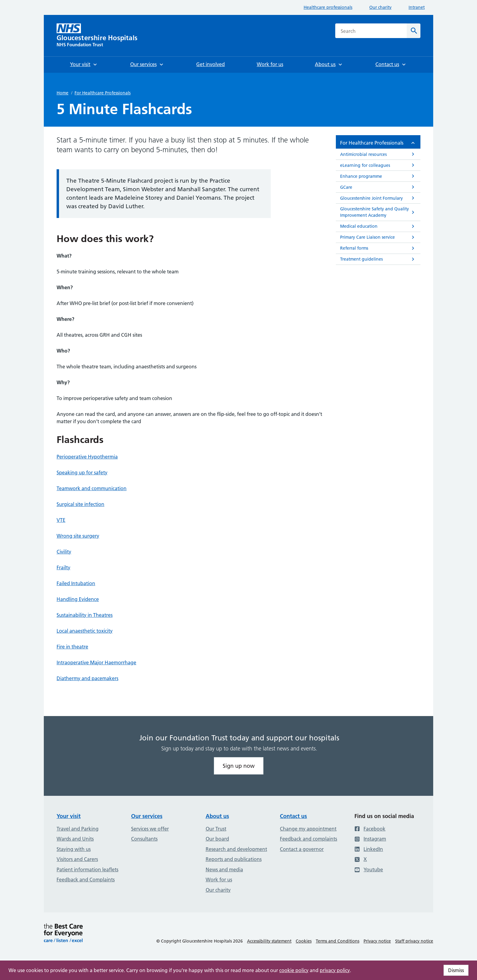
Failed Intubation (76, 583)
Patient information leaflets (87, 869)
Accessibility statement (269, 941)
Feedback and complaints (308, 839)
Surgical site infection (80, 504)
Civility (64, 552)
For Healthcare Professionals (103, 93)
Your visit (69, 816)
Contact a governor (302, 849)
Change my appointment (308, 829)
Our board (217, 839)
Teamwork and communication (92, 488)
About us (217, 816)
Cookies (304, 941)
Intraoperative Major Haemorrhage (96, 662)
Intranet (417, 7)
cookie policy (294, 970)
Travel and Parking (78, 829)
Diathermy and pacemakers (87, 678)
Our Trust (216, 829)
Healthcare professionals (328, 7)
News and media (224, 869)
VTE (61, 520)
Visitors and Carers (77, 859)
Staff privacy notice (414, 941)
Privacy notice (377, 941)
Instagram (370, 839)
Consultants (144, 839)
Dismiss (456, 970)
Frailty (63, 567)
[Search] (414, 31)
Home (63, 93)
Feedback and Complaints (86, 880)
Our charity (380, 7)
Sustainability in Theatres (85, 615)
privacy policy (335, 970)
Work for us (219, 880)
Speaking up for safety (82, 472)
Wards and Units (75, 839)
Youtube (369, 869)
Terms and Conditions (338, 941)
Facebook (370, 829)
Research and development (236, 849)
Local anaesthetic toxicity (85, 631)
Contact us (293, 816)
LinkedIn (369, 849)
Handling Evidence (78, 599)
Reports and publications (234, 859)
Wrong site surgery (78, 536)
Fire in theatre (72, 647)
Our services (147, 816)
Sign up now (239, 766)
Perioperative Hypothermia (87, 457)
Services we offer (150, 829)
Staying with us (74, 849)
